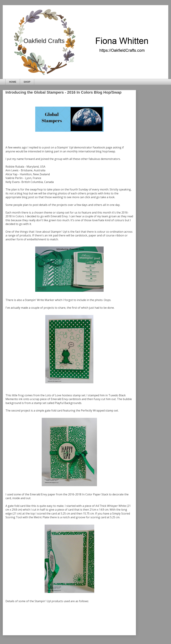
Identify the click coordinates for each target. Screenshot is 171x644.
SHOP (27, 82)
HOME (13, 82)
